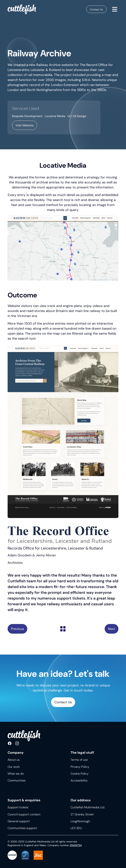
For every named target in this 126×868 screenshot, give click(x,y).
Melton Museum (17, 629)
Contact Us (96, 9)
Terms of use (79, 760)
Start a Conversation (112, 629)
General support (19, 821)
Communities (17, 780)
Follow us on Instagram (17, 743)
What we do (16, 774)
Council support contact (24, 814)
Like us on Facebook (10, 743)
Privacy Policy (80, 767)
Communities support (22, 828)
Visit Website (25, 125)
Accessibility (79, 780)
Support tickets (18, 807)
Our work (14, 767)
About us (14, 760)
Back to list (63, 629)
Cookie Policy (80, 774)
